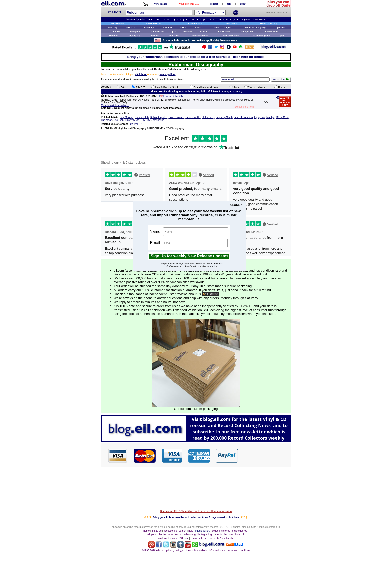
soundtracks (157, 32)
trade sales (173, 36)
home (147, 531)
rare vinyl (149, 28)
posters (281, 28)
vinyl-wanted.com (167, 538)
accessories (170, 531)
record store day (269, 24)
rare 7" (184, 28)
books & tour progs (256, 28)
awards (203, 32)
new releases (118, 24)
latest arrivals (154, 24)
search (183, 531)
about (243, 4)
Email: (189, 243)
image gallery (203, 531)
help (229, 4)
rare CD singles (223, 28)
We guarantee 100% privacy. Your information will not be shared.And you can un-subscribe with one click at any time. (193, 265)
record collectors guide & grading (193, 535)
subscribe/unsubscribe (222, 538)
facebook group (262, 36)
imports (116, 32)
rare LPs (168, 28)
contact (214, 4)
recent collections (224, 535)
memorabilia (271, 32)
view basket (161, 4)
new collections (231, 36)
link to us (157, 531)
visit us (155, 36)
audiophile (135, 32)
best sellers (232, 24)
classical (187, 32)
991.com (184, 538)
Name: (189, 232)
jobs (282, 36)
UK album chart (195, 24)
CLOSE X (236, 205)
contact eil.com (199, 538)
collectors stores (200, 36)
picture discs (223, 32)
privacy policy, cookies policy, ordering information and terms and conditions (208, 551)
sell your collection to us (160, 535)
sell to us (114, 36)
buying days (135, 36)
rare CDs (131, 28)
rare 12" (199, 28)
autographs (247, 32)
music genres (240, 531)
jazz (174, 32)
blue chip (113, 28)
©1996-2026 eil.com (153, 551)
